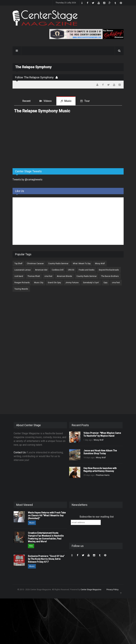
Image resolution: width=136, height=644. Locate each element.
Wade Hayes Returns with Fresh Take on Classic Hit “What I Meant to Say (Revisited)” (47, 515)
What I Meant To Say (82, 264)
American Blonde (64, 276)
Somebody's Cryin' (91, 283)
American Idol (41, 270)
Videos (48, 101)
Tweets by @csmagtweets (27, 180)
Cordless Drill (58, 270)
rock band (19, 276)
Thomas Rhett (34, 276)
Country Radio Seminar (58, 264)
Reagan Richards (22, 283)
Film (31, 546)
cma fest (48, 276)
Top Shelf (18, 264)
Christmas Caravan (35, 264)
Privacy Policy (113, 590)
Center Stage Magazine (91, 590)
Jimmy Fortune (72, 283)
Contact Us (20, 452)
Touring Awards (21, 289)
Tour (87, 101)
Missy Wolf (100, 264)
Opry (105, 283)
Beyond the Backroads (109, 270)
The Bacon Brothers (110, 276)
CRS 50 (71, 270)
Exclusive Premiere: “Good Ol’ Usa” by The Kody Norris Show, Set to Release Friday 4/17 (46, 559)
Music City (39, 283)
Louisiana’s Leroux (23, 270)
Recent (26, 101)
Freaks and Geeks (87, 270)
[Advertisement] (36, 141)
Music (68, 101)
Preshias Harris (103, 475)
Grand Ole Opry (54, 283)
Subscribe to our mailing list (97, 517)
